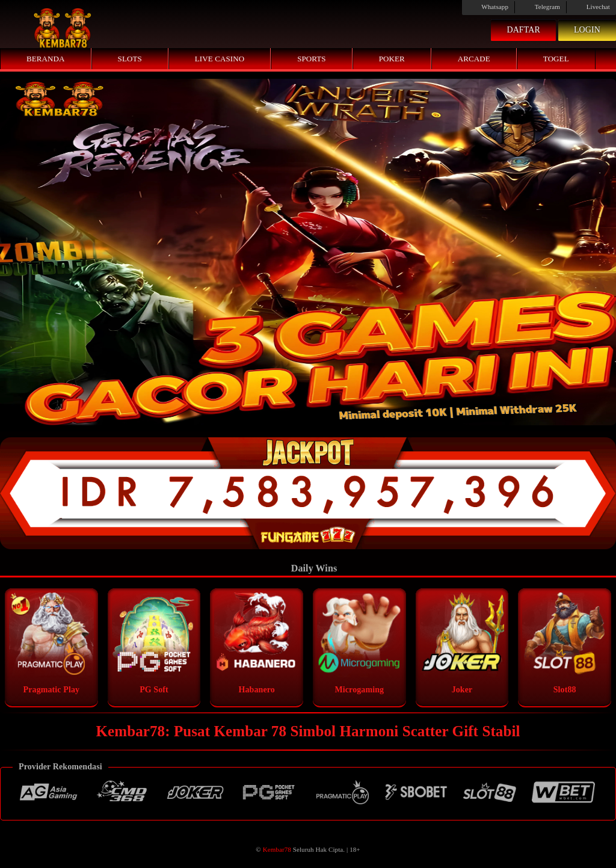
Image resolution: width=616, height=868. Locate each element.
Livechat (591, 7)
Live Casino (220, 59)
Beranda (46, 59)
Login (587, 30)
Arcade (474, 59)
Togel (556, 59)
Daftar (523, 30)
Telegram (541, 7)
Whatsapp (488, 7)
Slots (130, 59)
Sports (312, 59)
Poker (392, 59)
